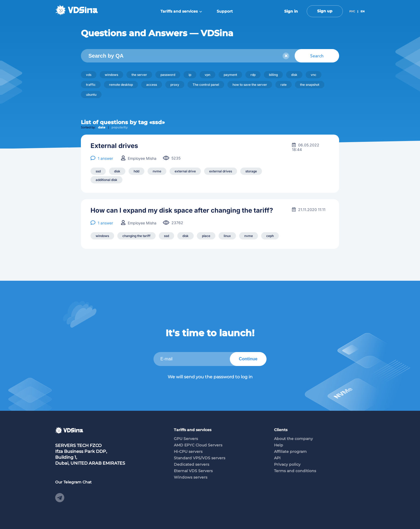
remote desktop (121, 85)
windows (111, 75)
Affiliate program (290, 452)
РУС (352, 11)
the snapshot (310, 85)
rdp (253, 75)
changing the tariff (136, 236)
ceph (270, 236)
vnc (314, 75)
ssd (98, 171)
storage (251, 171)
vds (89, 75)
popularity (120, 127)
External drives (114, 146)
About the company (293, 439)
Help (279, 445)
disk (294, 75)
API (277, 458)
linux (227, 236)
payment (230, 75)
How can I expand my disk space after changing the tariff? (182, 210)
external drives (221, 171)
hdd (136, 171)
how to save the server (250, 85)
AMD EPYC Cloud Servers (198, 445)
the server (139, 75)
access (152, 85)
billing (273, 75)
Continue (248, 359)
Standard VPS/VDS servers (200, 458)
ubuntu (91, 95)
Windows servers (191, 477)
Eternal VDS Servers (193, 471)
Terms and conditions (295, 471)
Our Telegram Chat (73, 482)
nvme (157, 171)
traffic (91, 85)
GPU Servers (186, 439)
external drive (185, 171)
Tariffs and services (181, 11)
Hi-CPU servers (188, 452)
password (168, 75)
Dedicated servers (192, 464)
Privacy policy (287, 464)
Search (317, 56)
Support (225, 11)
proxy (175, 85)
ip (190, 75)
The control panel (206, 85)
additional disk (106, 180)
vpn (207, 75)
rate (284, 85)
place (206, 236)
